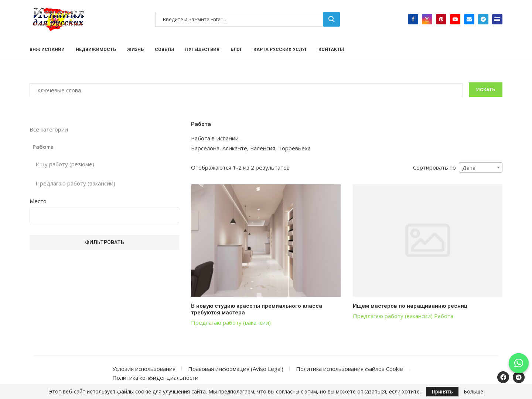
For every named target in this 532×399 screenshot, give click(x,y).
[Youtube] (455, 19)
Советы (164, 50)
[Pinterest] (441, 19)
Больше (473, 392)
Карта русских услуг (280, 50)
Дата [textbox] (469, 168)
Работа (444, 316)
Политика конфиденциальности (155, 378)
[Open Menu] (497, 19)
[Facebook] (413, 19)
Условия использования (144, 369)
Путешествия (202, 50)
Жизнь (135, 50)
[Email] (469, 19)
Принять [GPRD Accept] (442, 391)
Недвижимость (96, 50)
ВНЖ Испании (47, 50)
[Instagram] (427, 19)
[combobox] (481, 167)
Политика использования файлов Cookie (349, 369)
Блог (236, 50)
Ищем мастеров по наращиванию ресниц (410, 306)
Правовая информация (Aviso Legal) (236, 369)
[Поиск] (248, 19)
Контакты (331, 50)
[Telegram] (483, 19)
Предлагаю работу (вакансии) (231, 323)
